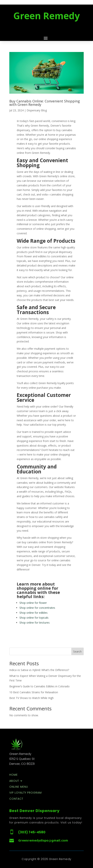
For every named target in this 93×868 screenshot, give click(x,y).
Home (14, 775)
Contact (16, 799)
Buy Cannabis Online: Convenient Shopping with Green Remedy (45, 103)
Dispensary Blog (37, 110)
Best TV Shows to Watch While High (31, 698)
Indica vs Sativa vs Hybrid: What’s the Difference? (39, 670)
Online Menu (19, 787)
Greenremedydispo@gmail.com (43, 840)
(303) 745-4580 (32, 832)
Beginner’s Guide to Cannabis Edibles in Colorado (39, 686)
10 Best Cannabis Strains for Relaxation (34, 692)
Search (77, 651)
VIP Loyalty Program (25, 793)
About (14, 781)
